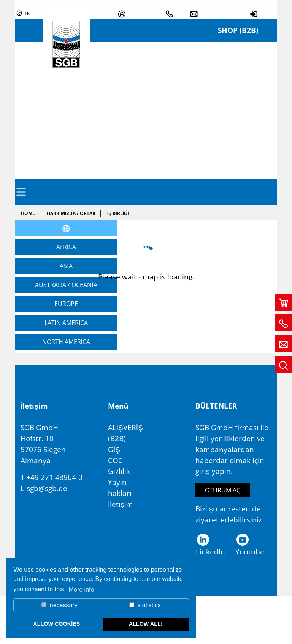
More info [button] (82, 590)
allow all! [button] (146, 624)
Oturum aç (223, 490)
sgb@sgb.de (47, 488)
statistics (145, 605)
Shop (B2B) (238, 30)
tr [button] (27, 13)
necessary (59, 605)
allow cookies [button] (56, 624)
